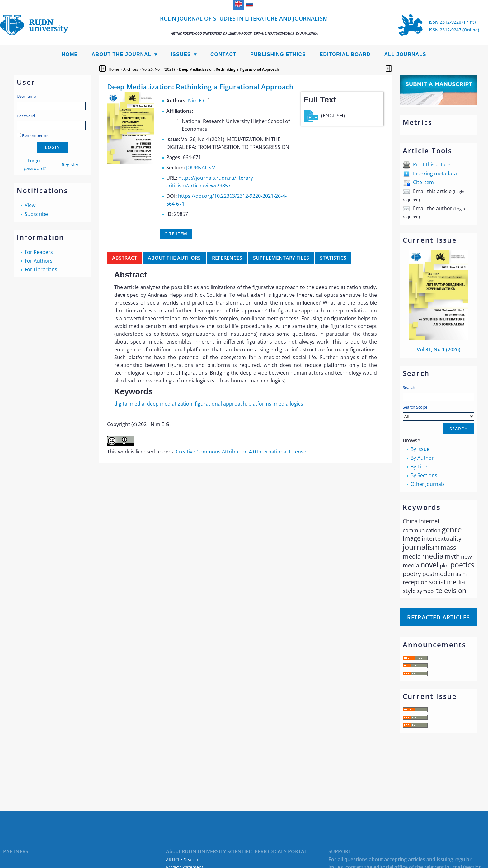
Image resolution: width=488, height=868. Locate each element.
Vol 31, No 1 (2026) (439, 349)
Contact (223, 54)
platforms (260, 404)
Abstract (124, 258)
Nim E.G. (198, 101)
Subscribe (36, 214)
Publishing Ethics (278, 54)
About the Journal (121, 54)
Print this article (432, 164)
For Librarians (41, 269)
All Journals (405, 54)
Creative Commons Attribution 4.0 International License (241, 452)
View (30, 205)
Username (26, 96)
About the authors (174, 258)
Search (409, 387)
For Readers (39, 252)
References (227, 258)
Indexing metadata (435, 173)
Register (70, 165)
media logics (289, 404)
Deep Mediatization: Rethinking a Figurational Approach (229, 69)
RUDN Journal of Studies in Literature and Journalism (244, 25)
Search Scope (439, 413)
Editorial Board (345, 54)
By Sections (424, 475)
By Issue (420, 449)
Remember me (36, 135)
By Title (419, 467)
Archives (131, 69)
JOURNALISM (201, 168)
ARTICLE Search (182, 859)
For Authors (39, 261)
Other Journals (428, 484)
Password (26, 116)
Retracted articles (439, 617)
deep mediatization (170, 404)
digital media (129, 404)
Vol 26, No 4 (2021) (159, 69)
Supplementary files (281, 258)
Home (70, 54)
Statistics (333, 258)
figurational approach (220, 404)
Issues (181, 54)
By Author (422, 458)
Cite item (423, 182)
